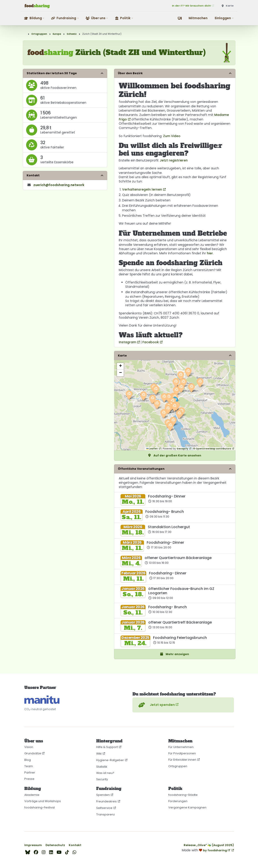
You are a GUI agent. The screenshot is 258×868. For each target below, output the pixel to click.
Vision (29, 747)
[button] (35, 18)
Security (102, 779)
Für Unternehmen (181, 747)
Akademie (32, 795)
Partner (30, 772)
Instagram (127, 342)
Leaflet (152, 449)
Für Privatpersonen (182, 753)
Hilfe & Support (107, 747)
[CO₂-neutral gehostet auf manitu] (42, 700)
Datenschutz (55, 845)
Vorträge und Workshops (43, 801)
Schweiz (72, 34)
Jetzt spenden (156, 705)
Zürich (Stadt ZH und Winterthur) (102, 34)
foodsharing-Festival (40, 807)
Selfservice (104, 808)
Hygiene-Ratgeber (110, 760)
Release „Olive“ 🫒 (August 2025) (209, 845)
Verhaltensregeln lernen (142, 189)
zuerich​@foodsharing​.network (59, 185)
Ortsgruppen (39, 34)
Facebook (151, 342)
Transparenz (105, 814)
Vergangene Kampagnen (187, 807)
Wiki (99, 754)
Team (29, 766)
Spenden (103, 795)
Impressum (33, 845)
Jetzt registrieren (174, 160)
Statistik (102, 767)
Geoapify (182, 449)
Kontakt (75, 845)
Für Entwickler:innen (182, 760)
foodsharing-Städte (183, 795)
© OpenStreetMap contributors (212, 449)
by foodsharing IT (217, 850)
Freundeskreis (106, 801)
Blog (28, 760)
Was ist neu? (105, 773)
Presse (29, 779)
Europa (57, 34)
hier (210, 253)
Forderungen (178, 801)
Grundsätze (33, 753)
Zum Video (172, 136)
